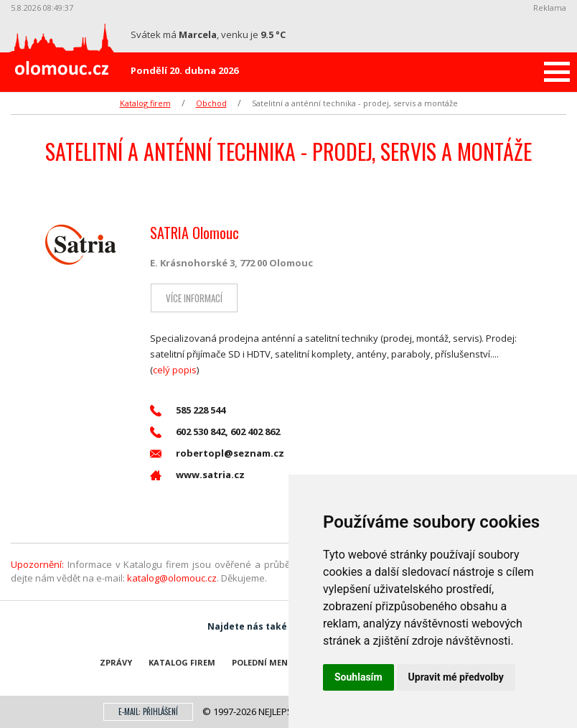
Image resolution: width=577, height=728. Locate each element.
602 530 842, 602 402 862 (215, 432)
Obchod (211, 103)
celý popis (175, 370)
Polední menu (263, 662)
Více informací (193, 298)
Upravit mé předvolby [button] (456, 677)
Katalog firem (145, 103)
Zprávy (116, 662)
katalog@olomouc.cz (172, 578)
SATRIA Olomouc (194, 233)
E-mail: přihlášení (148, 711)
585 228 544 (188, 410)
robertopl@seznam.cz (217, 453)
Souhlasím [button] (358, 677)
